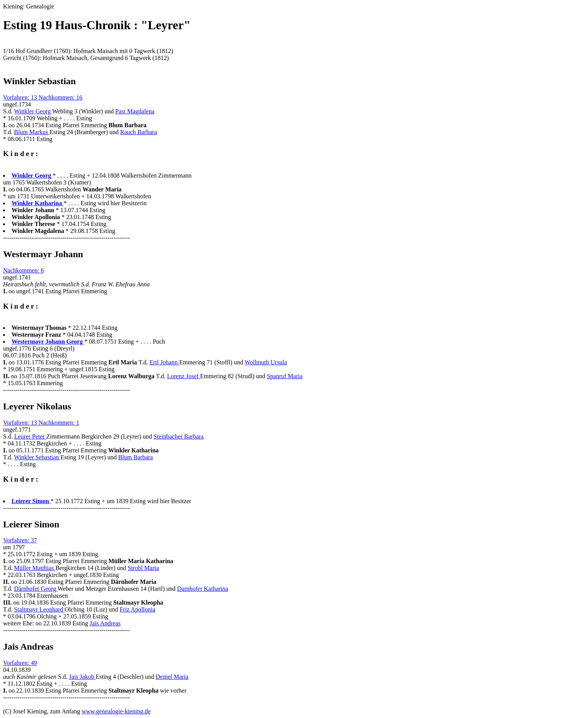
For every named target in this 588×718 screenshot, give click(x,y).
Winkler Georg (33, 111)
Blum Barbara (136, 457)
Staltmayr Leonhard (40, 609)
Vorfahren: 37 (20, 540)
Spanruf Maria (285, 376)
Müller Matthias (35, 568)
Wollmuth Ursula (266, 362)
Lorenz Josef (184, 376)
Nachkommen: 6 (23, 270)
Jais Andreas (105, 623)
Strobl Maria (143, 568)
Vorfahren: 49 (20, 663)
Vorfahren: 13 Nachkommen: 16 (43, 97)
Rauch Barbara (139, 132)
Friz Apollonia (137, 609)
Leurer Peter (30, 436)
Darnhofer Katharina (203, 589)
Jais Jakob (82, 677)
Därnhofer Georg (36, 589)
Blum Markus (32, 132)
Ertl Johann (164, 362)
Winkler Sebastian (37, 457)
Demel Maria (172, 677)
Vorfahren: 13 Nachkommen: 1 (41, 423)
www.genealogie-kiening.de (116, 711)
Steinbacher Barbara (179, 436)
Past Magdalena (135, 111)
